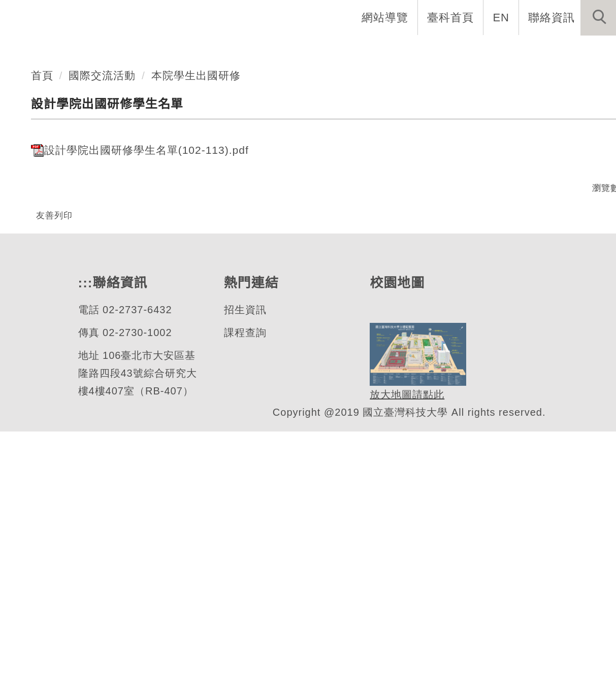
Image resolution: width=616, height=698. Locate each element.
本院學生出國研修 (197, 307)
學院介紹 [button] (197, 51)
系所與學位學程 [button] (280, 51)
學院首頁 (131, 51)
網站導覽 (386, 17)
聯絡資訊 (552, 17)
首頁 (42, 307)
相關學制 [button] (429, 51)
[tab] (313, 231)
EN (501, 17)
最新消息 (495, 51)
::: (84, 549)
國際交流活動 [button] (572, 51)
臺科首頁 (451, 17)
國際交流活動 (103, 307)
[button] (598, 18)
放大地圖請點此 (406, 661)
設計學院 (67, 192)
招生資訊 (244, 576)
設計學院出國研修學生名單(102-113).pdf (142, 382)
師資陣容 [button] (363, 51)
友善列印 (54, 447)
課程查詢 (244, 599)
